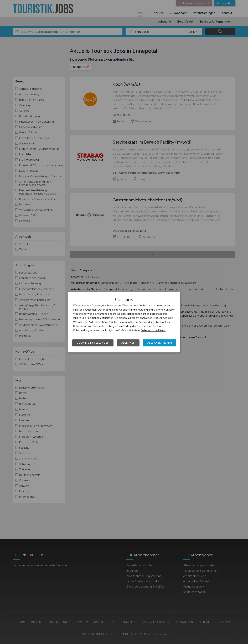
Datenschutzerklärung (154, 330)
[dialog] (124, 322)
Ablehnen (128, 343)
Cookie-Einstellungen (93, 343)
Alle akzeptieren (159, 343)
